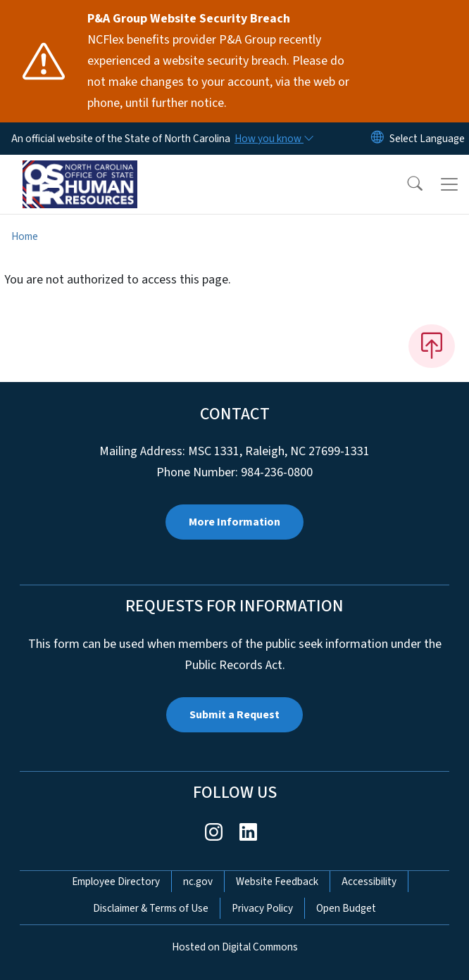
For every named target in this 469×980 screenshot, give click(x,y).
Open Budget (346, 908)
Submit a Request (234, 715)
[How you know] (273, 139)
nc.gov (198, 882)
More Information (234, 522)
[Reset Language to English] (377, 139)
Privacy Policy (262, 908)
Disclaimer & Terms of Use (151, 908)
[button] (406, 184)
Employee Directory (116, 882)
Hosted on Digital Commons (235, 947)
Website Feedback (277, 882)
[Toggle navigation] (449, 184)
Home (25, 236)
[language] (427, 139)
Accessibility (369, 882)
